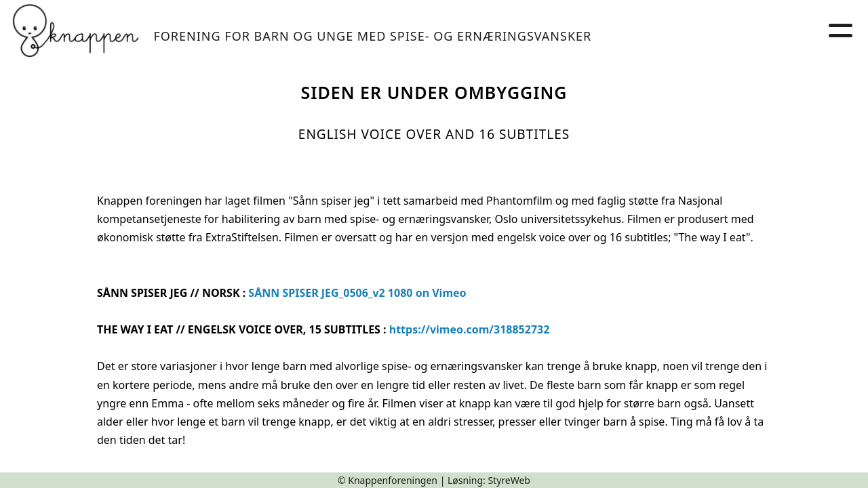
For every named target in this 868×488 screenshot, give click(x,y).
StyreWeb (509, 480)
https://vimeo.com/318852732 (470, 329)
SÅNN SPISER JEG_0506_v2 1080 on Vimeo (357, 293)
